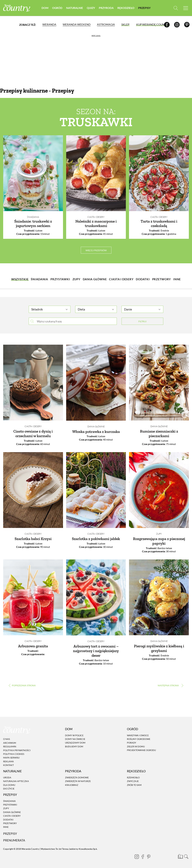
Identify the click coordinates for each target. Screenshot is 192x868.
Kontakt (8, 765)
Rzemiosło (133, 777)
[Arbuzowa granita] (33, 597)
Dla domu (9, 785)
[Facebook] (167, 25)
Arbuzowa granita (33, 646)
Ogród (57, 8)
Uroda (7, 777)
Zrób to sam (134, 785)
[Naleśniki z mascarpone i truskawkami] (96, 173)
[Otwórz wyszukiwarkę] (176, 8)
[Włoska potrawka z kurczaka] (96, 383)
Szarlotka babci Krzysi (33, 539)
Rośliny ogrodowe (139, 739)
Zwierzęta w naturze (78, 781)
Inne (6, 827)
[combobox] (50, 308)
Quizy (91, 8)
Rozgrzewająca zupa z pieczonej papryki (159, 541)
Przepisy (144, 8)
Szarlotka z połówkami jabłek (96, 539)
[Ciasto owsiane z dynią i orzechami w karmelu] (33, 383)
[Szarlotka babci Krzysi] (33, 490)
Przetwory (10, 823)
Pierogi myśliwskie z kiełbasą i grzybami (159, 648)
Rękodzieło (126, 8)
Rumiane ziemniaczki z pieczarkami (159, 434)
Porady (132, 743)
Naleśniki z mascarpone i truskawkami (96, 224)
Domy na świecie (75, 739)
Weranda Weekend (77, 25)
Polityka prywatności (17, 750)
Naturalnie (75, 8)
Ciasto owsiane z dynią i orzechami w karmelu (33, 434)
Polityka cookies (14, 754)
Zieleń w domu (136, 746)
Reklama (8, 761)
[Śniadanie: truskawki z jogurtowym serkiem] (33, 173)
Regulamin (10, 746)
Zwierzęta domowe (77, 777)
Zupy (159, 534)
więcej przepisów (96, 250)
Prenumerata (14, 840)
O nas (7, 739)
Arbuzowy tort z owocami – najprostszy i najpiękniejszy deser (96, 651)
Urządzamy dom (75, 743)
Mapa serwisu (11, 758)
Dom (45, 8)
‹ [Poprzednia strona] (22, 685)
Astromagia (106, 25)
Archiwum (10, 743)
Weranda (49, 25)
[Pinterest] (187, 25)
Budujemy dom (74, 746)
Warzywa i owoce (138, 735)
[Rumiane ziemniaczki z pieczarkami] (159, 383)
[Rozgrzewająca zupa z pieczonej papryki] (159, 490)
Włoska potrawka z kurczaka (96, 432)
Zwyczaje (133, 781)
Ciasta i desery (96, 217)
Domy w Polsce (74, 735)
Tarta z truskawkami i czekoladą (159, 224)
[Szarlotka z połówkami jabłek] (96, 490)
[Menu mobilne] (186, 8)
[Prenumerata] (180, 856)
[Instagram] (177, 25)
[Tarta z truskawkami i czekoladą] (159, 173)
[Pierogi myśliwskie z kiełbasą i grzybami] (159, 597)
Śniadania (33, 217)
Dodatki (8, 820)
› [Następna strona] (170, 685)
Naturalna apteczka (16, 781)
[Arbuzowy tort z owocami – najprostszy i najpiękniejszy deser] (96, 597)
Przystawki (10, 805)
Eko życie (9, 789)
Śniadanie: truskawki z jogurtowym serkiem (33, 224)
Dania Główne (96, 426)
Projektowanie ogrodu (141, 750)
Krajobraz (72, 785)
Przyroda (106, 8)
